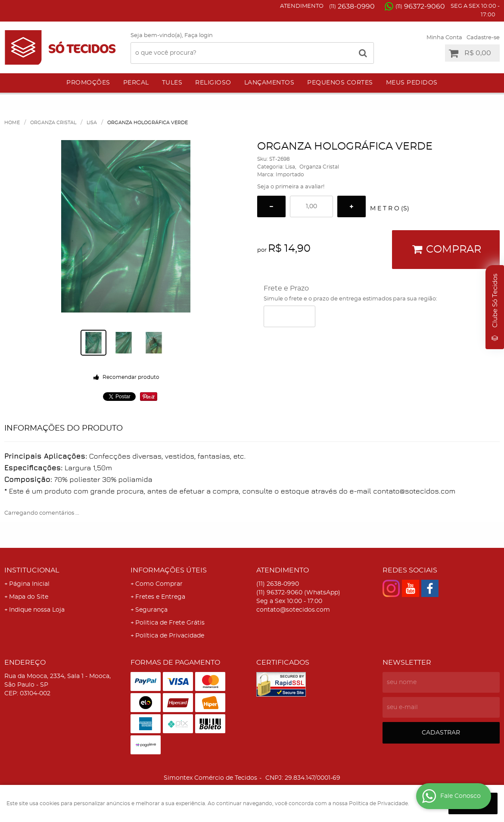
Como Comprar (159, 584)
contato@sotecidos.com (293, 610)
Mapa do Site (29, 597)
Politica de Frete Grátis (170, 623)
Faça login (199, 36)
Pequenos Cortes (340, 83)
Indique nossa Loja (37, 610)
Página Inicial (29, 584)
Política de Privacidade (170, 636)
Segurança (151, 610)
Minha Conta (444, 38)
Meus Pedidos (412, 83)
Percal (136, 83)
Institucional (32, 570)
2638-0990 (352, 6)
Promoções (88, 83)
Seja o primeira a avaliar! (291, 187)
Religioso (213, 83)
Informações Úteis (169, 570)
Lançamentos (269, 83)
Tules (172, 83)
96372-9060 (420, 6)
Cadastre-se (483, 38)
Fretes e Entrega (160, 597)
